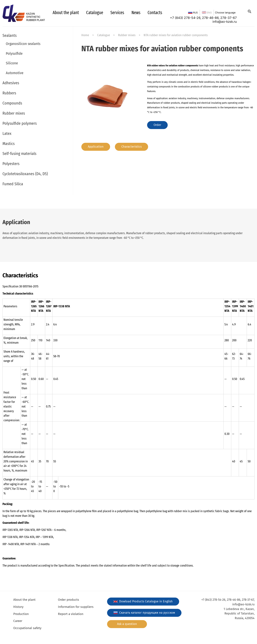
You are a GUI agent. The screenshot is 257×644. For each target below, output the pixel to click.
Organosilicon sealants (23, 44)
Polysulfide (14, 53)
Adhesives (11, 83)
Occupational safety (27, 628)
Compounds (12, 103)
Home (85, 35)
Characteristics (131, 147)
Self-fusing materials (19, 154)
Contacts (155, 13)
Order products (68, 600)
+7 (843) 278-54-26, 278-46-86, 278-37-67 (203, 18)
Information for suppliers (76, 607)
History (18, 607)
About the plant (66, 13)
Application (96, 147)
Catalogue (95, 13)
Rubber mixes (14, 113)
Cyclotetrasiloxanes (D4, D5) (25, 174)
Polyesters (11, 164)
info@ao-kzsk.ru (225, 22)
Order (157, 125)
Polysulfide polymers (20, 123)
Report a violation (71, 614)
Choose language (225, 13)
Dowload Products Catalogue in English (143, 602)
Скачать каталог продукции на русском (144, 613)
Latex (7, 134)
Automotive (15, 73)
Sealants (10, 35)
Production (21, 614)
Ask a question (127, 624)
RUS (193, 12)
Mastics (9, 144)
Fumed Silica (13, 184)
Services (117, 13)
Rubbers (9, 93)
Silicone (12, 63)
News (136, 13)
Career (18, 621)
